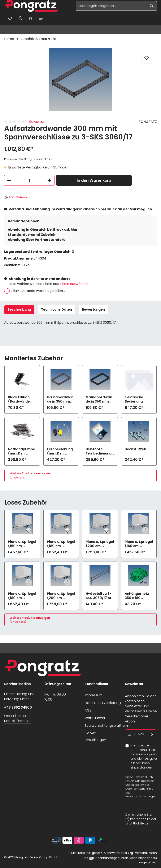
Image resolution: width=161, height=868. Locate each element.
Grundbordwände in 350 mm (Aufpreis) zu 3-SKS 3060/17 (61, 400)
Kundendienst (97, 684)
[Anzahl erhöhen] (50, 181)
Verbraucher (95, 718)
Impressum (94, 695)
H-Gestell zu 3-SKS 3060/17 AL (99, 596)
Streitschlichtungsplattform (107, 726)
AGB (88, 710)
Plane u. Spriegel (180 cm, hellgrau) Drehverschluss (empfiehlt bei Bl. (22, 596)
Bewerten (37, 122)
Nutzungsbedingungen (141, 796)
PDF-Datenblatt (18, 197)
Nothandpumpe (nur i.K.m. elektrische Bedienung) (21, 452)
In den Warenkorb (94, 181)
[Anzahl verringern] (9, 181)
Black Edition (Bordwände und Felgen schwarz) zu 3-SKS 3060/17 (21, 400)
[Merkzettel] (10, 18)
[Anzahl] (29, 181)
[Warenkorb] (31, 18)
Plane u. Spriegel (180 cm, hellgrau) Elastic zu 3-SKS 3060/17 (61, 544)
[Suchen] (152, 6)
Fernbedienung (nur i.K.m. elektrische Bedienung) (60, 452)
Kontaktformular (17, 721)
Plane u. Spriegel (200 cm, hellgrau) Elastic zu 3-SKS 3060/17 (100, 544)
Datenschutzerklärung (103, 703)
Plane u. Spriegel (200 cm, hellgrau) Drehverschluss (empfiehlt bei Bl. (61, 596)
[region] (80, 80)
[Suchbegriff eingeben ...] (111, 6)
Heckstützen (135, 450)
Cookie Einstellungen (95, 736)
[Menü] (41, 18)
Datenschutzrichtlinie (139, 789)
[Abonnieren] (152, 734)
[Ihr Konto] (20, 18)
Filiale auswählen (74, 284)
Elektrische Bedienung (134, 400)
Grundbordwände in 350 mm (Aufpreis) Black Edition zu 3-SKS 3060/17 (100, 400)
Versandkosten (146, 853)
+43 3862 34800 (18, 707)
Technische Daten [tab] (56, 309)
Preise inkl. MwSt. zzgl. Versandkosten (29, 159)
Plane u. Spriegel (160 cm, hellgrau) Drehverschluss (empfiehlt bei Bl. (139, 544)
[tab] (19, 310)
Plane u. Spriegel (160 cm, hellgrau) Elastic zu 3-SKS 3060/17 (22, 544)
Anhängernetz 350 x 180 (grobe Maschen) (137, 596)
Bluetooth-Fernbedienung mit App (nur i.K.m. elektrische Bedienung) (99, 452)
